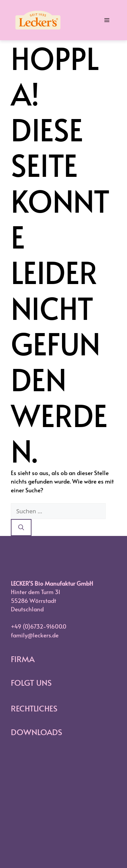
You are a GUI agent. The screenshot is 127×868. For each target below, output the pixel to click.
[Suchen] (21, 527)
